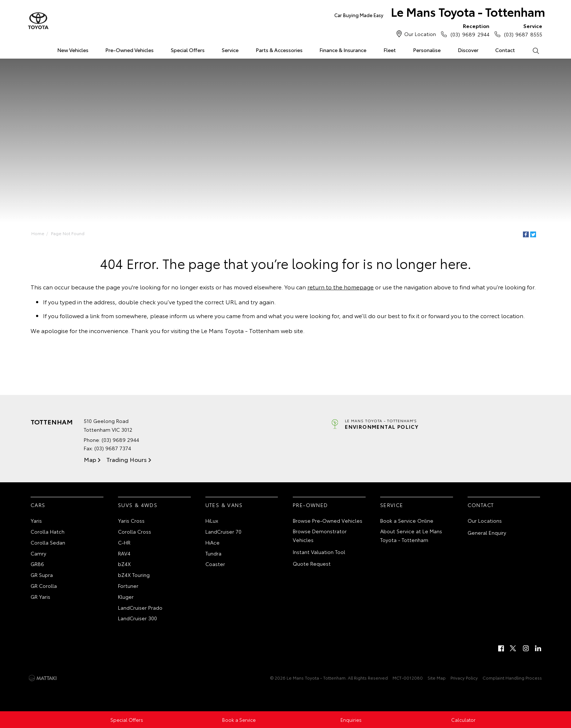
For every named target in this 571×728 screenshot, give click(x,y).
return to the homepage (340, 287)
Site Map (437, 678)
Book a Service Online (407, 521)
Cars (38, 505)
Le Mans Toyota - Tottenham (440, 13)
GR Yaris (40, 597)
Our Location (420, 34)
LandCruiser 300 (137, 618)
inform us (182, 315)
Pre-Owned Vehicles (129, 50)
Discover (468, 50)
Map (90, 459)
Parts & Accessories (279, 50)
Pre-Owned (310, 505)
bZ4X (124, 564)
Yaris (36, 521)
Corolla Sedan (48, 542)
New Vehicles (73, 50)
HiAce (212, 542)
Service (230, 50)
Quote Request (312, 563)
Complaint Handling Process (512, 678)
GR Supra (42, 575)
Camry (38, 553)
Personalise (427, 50)
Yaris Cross (131, 521)
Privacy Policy (464, 678)
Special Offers (188, 50)
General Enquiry (487, 533)
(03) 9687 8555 (521, 30)
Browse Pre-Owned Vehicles (328, 521)
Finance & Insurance (343, 50)
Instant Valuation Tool (319, 552)
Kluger (126, 597)
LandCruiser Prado (140, 608)
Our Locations (485, 521)
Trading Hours (127, 459)
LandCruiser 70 (223, 531)
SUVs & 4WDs (138, 505)
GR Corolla (44, 586)
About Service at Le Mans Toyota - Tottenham (411, 535)
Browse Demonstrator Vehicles (320, 535)
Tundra (213, 553)
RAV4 (124, 553)
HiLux (212, 521)
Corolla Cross (135, 531)
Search (531, 50)
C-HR (124, 542)
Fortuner (128, 586)
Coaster (215, 564)
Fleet (390, 50)
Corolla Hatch (48, 531)
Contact (505, 50)
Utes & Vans (224, 505)
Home (32, 49)
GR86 (37, 564)
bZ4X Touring (134, 575)
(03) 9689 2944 (468, 30)
